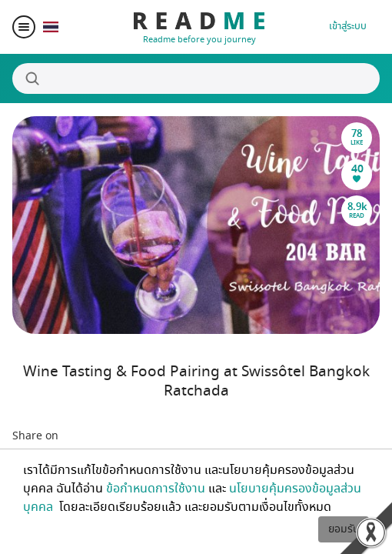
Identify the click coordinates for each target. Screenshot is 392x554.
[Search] (196, 78)
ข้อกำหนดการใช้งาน (156, 489)
